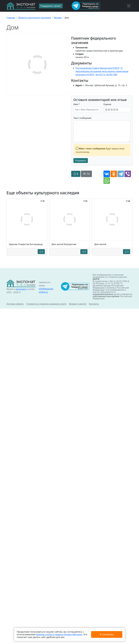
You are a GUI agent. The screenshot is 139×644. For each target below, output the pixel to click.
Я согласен (107, 634)
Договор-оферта (15, 304)
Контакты (94, 304)
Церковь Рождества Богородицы (26, 244)
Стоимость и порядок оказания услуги (46, 304)
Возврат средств (78, 304)
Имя (77, 104)
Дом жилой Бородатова (64, 244)
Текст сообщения (82, 118)
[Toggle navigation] (129, 6)
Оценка (107, 104)
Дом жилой (100, 244)
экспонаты (21, 289)
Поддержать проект (51, 6)
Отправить (81, 161)
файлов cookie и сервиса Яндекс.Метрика (59, 634)
